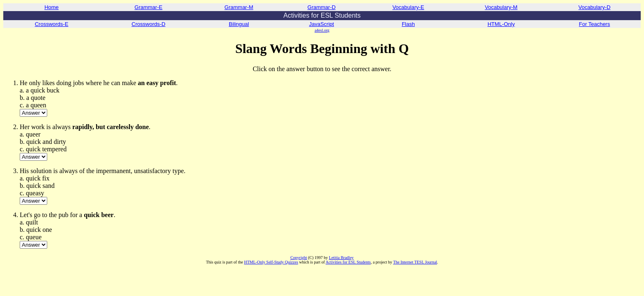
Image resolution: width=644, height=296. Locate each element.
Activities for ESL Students (348, 262)
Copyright (299, 258)
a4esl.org (322, 30)
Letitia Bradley (341, 258)
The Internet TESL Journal (415, 262)
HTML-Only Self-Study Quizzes (271, 262)
